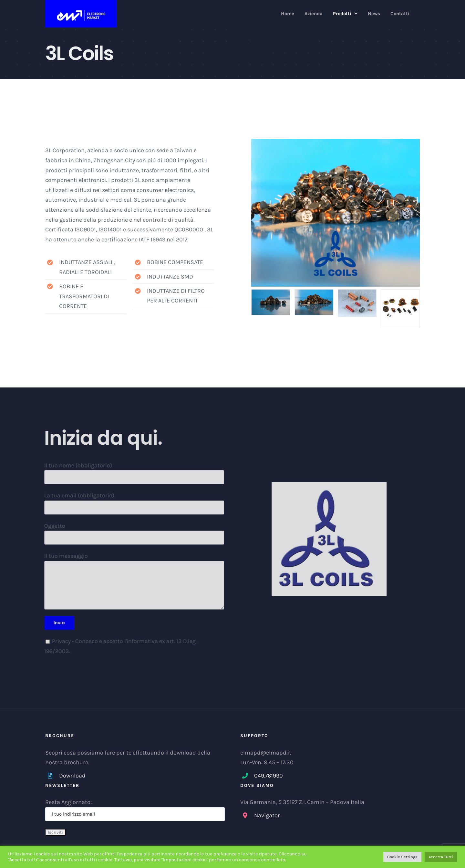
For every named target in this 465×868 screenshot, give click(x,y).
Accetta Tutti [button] (441, 857)
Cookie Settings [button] (402, 857)
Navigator (267, 815)
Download (72, 776)
